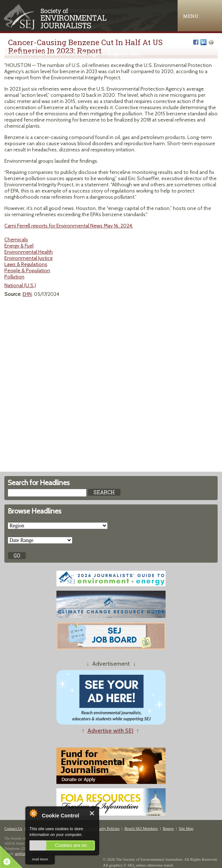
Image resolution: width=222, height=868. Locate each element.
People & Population (27, 270)
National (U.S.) (20, 285)
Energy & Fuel (19, 246)
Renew (168, 828)
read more (40, 859)
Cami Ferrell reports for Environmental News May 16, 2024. (69, 226)
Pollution (14, 277)
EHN (27, 294)
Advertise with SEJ (110, 731)
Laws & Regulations (26, 264)
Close (92, 813)
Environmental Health (29, 252)
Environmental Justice (29, 258)
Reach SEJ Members (141, 828)
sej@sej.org (23, 854)
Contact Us (13, 828)
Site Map (186, 828)
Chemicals (16, 239)
